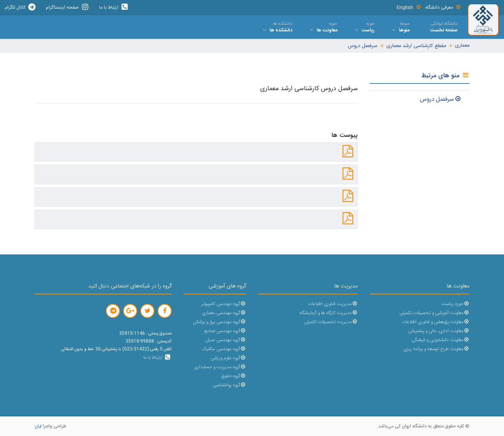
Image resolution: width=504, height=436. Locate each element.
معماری (462, 46)
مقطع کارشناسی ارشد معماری (416, 46)
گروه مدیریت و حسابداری (220, 367)
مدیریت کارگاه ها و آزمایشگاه (329, 313)
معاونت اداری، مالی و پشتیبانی (439, 331)
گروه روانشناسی (229, 385)
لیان (38, 426)
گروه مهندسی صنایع (225, 331)
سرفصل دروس (363, 46)
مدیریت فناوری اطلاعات (333, 304)
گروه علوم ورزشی (228, 358)
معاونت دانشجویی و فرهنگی (441, 340)
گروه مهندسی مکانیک (224, 349)
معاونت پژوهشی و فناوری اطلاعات (436, 322)
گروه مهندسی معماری (224, 313)
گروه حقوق (234, 376)
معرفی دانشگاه (443, 7)
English (409, 7)
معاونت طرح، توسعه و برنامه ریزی (436, 349)
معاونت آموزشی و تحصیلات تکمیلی (434, 313)
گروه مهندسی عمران (226, 340)
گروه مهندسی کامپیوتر (224, 304)
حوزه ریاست (455, 304)
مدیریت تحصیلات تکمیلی (331, 322)
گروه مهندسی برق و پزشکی (219, 322)
